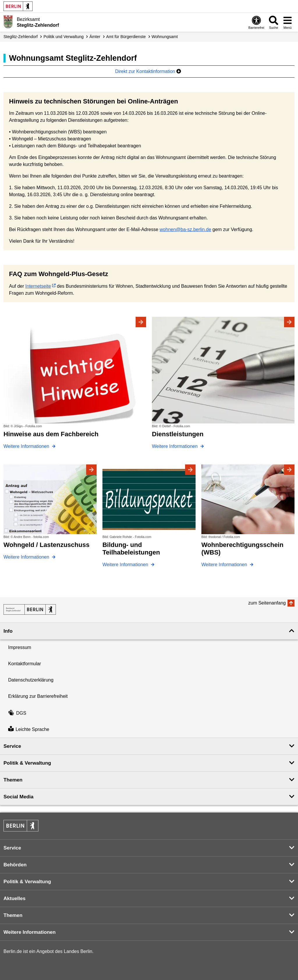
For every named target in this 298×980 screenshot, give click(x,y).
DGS (17, 713)
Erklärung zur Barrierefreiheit (38, 696)
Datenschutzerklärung (31, 680)
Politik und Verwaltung (64, 37)
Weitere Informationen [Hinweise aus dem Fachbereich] (27, 446)
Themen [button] (13, 780)
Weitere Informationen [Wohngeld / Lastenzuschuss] (27, 557)
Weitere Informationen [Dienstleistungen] (175, 446)
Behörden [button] (15, 865)
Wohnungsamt (165, 37)
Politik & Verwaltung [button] (27, 763)
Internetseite (38, 286)
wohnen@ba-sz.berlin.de (185, 229)
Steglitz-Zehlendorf (21, 37)
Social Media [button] (18, 797)
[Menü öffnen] (288, 22)
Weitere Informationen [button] (30, 932)
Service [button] (12, 746)
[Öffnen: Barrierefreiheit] (256, 22)
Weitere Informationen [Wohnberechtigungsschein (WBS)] (225, 565)
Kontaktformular (25, 664)
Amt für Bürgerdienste (126, 37)
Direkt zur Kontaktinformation (148, 71)
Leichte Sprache (29, 729)
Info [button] (8, 631)
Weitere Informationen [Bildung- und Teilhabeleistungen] (126, 565)
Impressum (20, 647)
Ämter (95, 37)
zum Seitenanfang (267, 603)
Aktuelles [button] (15, 898)
